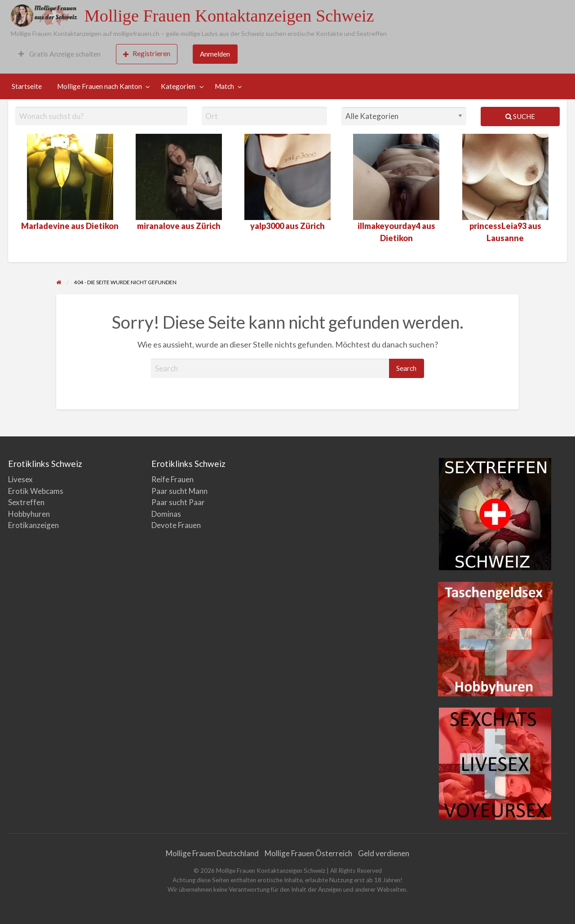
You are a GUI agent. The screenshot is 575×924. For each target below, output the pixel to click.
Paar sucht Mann (179, 491)
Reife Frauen (172, 479)
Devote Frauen (176, 525)
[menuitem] (60, 54)
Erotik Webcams (36, 491)
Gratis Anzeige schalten (60, 54)
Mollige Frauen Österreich (308, 853)
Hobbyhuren (29, 514)
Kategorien (178, 86)
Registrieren (147, 54)
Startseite (27, 86)
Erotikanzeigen (33, 525)
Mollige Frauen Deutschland (212, 853)
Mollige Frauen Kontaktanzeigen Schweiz (229, 16)
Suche (520, 116)
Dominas (166, 514)
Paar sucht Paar (178, 502)
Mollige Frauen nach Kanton (100, 86)
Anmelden (215, 54)
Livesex (20, 479)
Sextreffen (26, 502)
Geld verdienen (384, 853)
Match (224, 86)
